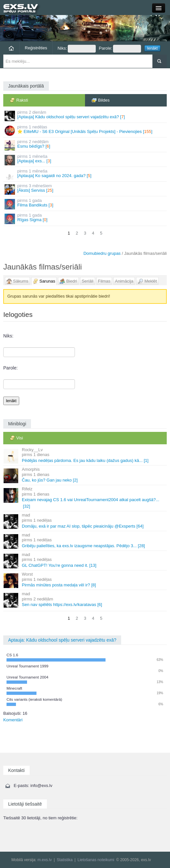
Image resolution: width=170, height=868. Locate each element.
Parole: (120, 49)
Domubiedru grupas (102, 253)
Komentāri (13, 720)
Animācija (124, 281)
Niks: (77, 49)
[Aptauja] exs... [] (85, 160)
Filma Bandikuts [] (85, 204)
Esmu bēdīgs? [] (85, 145)
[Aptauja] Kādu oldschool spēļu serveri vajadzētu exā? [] (85, 115)
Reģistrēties (36, 48)
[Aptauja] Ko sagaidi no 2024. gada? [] (85, 174)
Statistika (65, 860)
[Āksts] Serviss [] (85, 189)
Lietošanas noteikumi (96, 860)
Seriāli (88, 281)
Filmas (104, 281)
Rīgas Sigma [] (85, 218)
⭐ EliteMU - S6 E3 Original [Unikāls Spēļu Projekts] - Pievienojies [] (85, 130)
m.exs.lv (45, 860)
